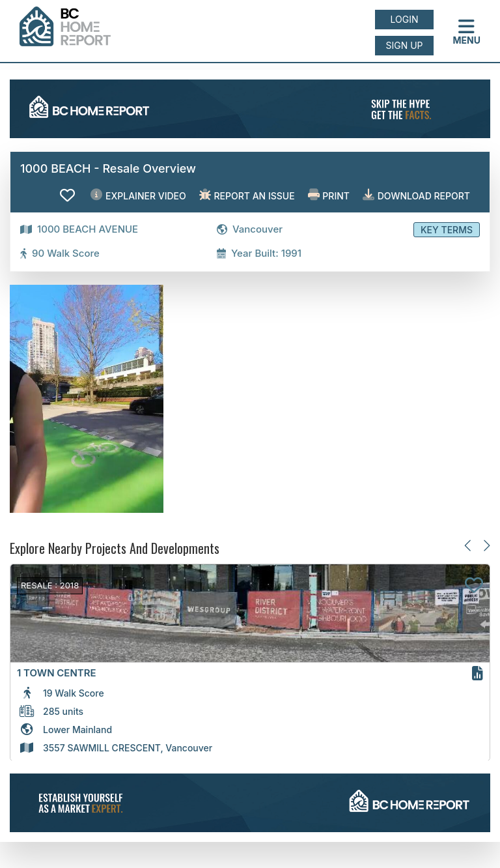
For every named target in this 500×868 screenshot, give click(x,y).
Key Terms (447, 230)
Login (405, 19)
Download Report (416, 195)
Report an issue (247, 195)
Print (329, 195)
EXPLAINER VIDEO (138, 195)
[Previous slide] (468, 546)
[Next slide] (486, 546)
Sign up (404, 45)
